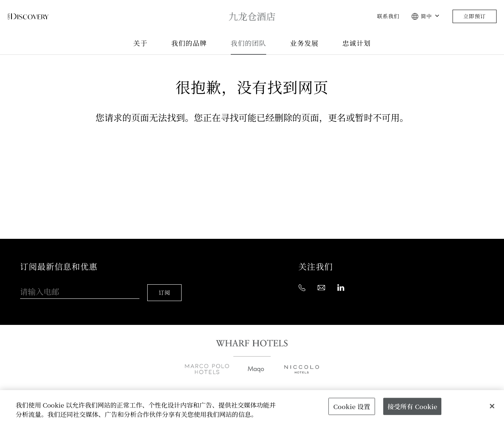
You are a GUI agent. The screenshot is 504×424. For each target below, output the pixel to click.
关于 (140, 43)
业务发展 (304, 43)
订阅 (166, 286)
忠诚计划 (356, 43)
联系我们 (388, 16)
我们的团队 (248, 43)
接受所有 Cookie (412, 406)
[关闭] (492, 406)
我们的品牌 (189, 43)
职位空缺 (305, 387)
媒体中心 (263, 387)
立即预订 (475, 16)
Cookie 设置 (352, 406)
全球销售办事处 (168, 387)
